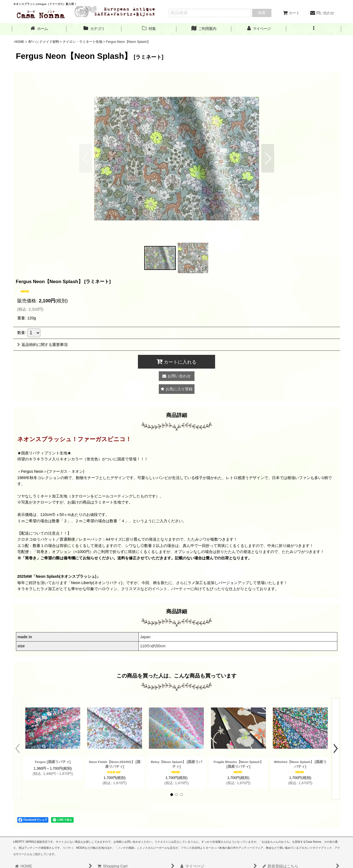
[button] (314, 29)
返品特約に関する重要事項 (42, 345)
